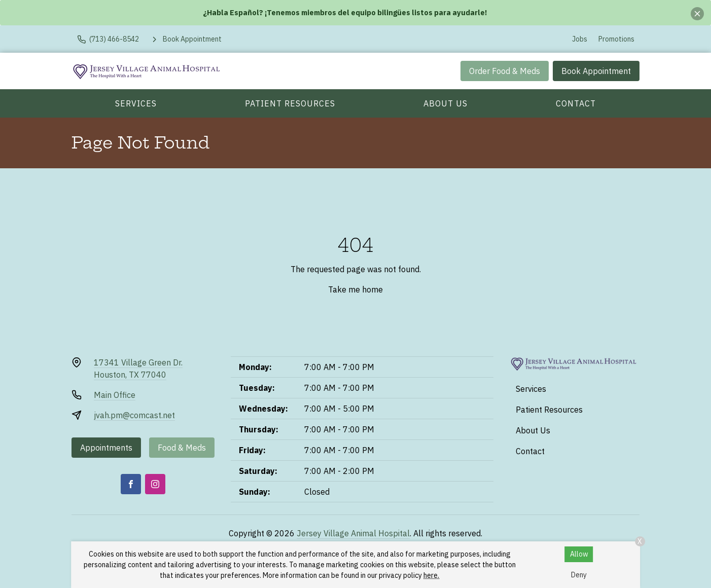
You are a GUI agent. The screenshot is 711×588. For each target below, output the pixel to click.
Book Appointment (596, 71)
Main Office (115, 395)
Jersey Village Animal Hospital (353, 533)
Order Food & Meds (505, 71)
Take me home (355, 289)
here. (431, 575)
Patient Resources (290, 103)
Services (136, 103)
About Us (446, 103)
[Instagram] (155, 484)
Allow (579, 554)
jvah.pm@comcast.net (134, 415)
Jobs (580, 39)
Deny (579, 575)
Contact (576, 103)
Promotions (616, 39)
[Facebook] (131, 484)
